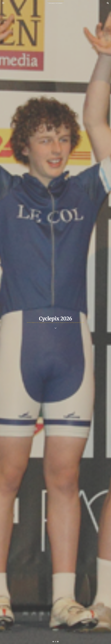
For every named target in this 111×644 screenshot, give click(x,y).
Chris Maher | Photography (55, 3)
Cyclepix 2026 (55, 319)
